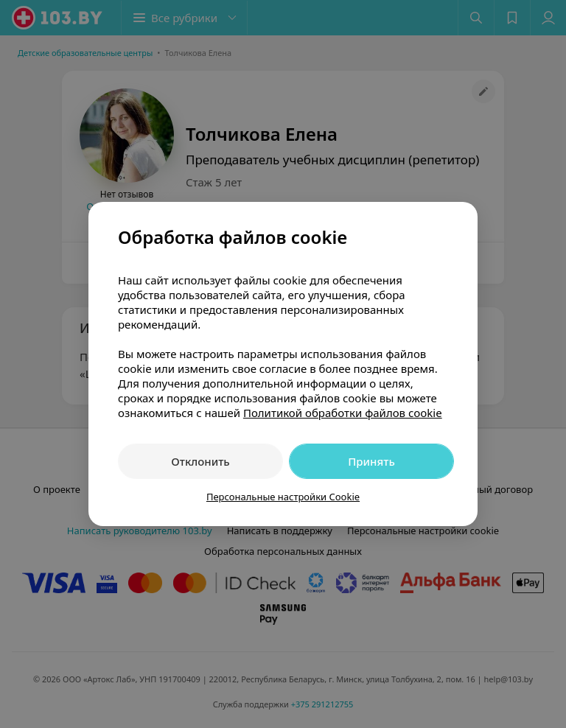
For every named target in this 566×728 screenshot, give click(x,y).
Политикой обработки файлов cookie (343, 413)
